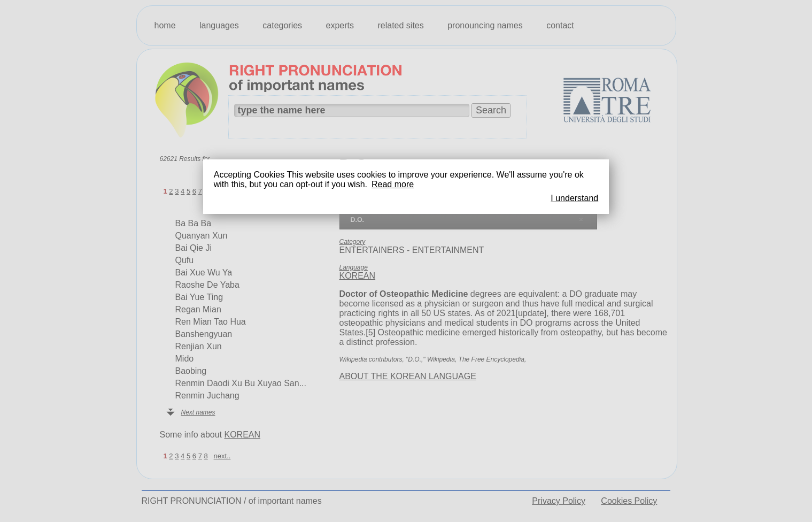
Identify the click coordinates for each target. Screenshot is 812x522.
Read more (393, 184)
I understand (574, 198)
